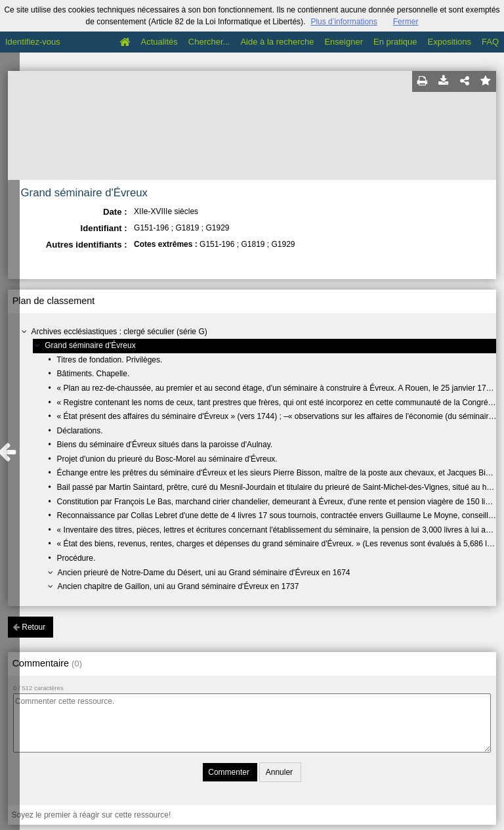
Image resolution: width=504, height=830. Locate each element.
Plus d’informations (344, 22)
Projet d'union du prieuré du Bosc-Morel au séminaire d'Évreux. (167, 459)
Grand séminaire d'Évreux (90, 345)
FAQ (490, 42)
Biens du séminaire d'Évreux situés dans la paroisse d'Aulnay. (165, 445)
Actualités (159, 42)
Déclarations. (80, 431)
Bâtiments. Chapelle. (94, 374)
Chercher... (209, 42)
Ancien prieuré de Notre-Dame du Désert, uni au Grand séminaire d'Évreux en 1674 (204, 573)
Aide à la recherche (277, 42)
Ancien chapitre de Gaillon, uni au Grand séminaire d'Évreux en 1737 (178, 586)
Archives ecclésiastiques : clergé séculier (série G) (119, 332)
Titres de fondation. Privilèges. (109, 360)
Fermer (406, 22)
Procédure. (76, 558)
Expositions (450, 42)
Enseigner (344, 42)
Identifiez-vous (33, 42)
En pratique (395, 42)
